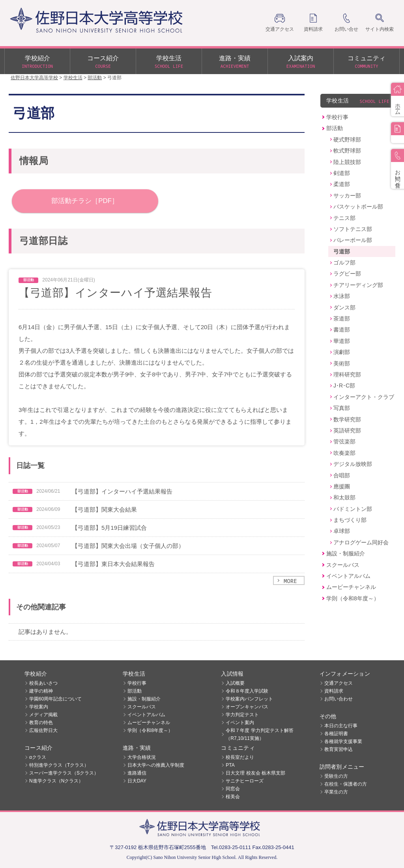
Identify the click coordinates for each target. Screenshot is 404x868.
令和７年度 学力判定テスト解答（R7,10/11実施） (259, 734)
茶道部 (342, 319)
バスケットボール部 (358, 207)
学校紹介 (37, 62)
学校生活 (169, 62)
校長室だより (240, 757)
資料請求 (334, 691)
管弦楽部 (344, 441)
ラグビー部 (347, 274)
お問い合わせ (339, 699)
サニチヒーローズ (245, 781)
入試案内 (301, 62)
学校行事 (337, 117)
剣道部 (342, 173)
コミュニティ (367, 62)
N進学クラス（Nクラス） (56, 781)
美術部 (342, 363)
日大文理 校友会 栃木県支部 (255, 773)
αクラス (38, 757)
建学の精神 (41, 691)
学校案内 (39, 707)
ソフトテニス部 (353, 229)
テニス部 (344, 218)
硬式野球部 (347, 140)
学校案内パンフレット (249, 699)
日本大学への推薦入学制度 (156, 765)
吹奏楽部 (344, 453)
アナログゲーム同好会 (361, 542)
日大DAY (137, 781)
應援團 (342, 486)
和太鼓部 (344, 497)
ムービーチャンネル (351, 587)
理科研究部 (347, 374)
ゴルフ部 (344, 263)
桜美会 (233, 797)
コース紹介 (103, 62)
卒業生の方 (336, 792)
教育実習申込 (339, 749)
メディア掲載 (43, 715)
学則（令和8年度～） (353, 598)
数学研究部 (347, 419)
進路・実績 (235, 62)
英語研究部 (347, 430)
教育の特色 (41, 723)
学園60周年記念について (55, 699)
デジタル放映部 (353, 464)
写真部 (342, 408)
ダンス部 (344, 307)
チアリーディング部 (358, 285)
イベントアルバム (348, 576)
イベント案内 (240, 723)
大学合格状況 (142, 757)
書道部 (342, 330)
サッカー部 (347, 196)
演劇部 (342, 352)
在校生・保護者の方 (346, 784)
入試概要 (235, 683)
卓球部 (342, 531)
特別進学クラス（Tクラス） (59, 765)
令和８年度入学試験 (247, 691)
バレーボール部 (353, 240)
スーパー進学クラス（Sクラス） (64, 773)
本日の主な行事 (341, 726)
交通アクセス (339, 683)
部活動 (335, 128)
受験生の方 (336, 776)
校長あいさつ (43, 683)
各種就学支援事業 (343, 741)
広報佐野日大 (43, 730)
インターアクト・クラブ (364, 397)
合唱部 (342, 475)
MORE (290, 581)
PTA (230, 765)
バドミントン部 (353, 509)
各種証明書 (336, 734)
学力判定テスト (242, 715)
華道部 (342, 341)
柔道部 (342, 184)
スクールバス (343, 565)
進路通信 (137, 773)
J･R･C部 (344, 386)
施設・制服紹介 (346, 553)
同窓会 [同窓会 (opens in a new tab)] (233, 789)
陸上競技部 (347, 162)
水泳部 (342, 296)
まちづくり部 (350, 520)
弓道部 (342, 251)
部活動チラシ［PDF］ (85, 201)
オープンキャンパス (247, 707)
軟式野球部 (347, 151)
